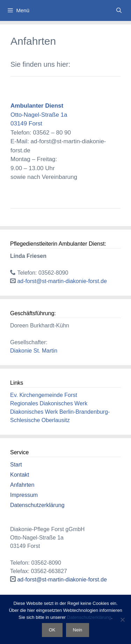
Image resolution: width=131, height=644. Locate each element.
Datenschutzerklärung (37, 505)
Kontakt (20, 475)
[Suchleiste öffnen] (119, 10)
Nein (78, 630)
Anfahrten (22, 485)
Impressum (24, 495)
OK (52, 630)
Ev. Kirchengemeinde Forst (44, 395)
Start (16, 465)
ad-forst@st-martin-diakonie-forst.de (62, 281)
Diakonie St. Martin (34, 351)
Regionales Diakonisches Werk (49, 403)
